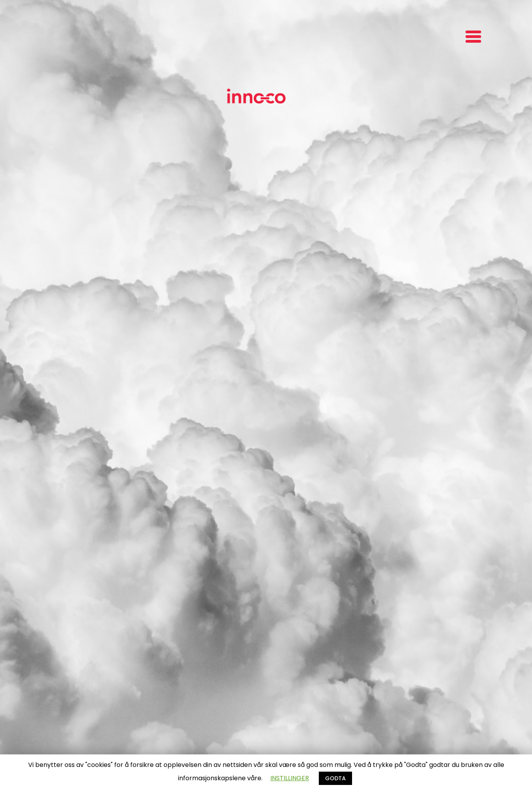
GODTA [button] (335, 778)
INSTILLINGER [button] (290, 778)
